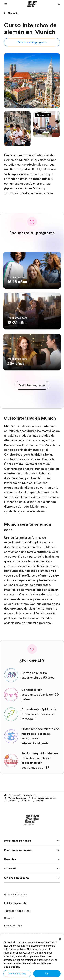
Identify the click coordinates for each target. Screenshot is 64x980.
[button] (6, 4)
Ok (47, 974)
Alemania (13, 13)
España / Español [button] (16, 895)
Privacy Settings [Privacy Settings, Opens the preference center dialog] (17, 974)
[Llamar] (59, 4)
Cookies (9, 918)
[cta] (32, 385)
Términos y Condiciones (17, 911)
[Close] (60, 939)
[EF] (32, 4)
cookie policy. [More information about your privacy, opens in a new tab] (12, 967)
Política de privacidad (16, 903)
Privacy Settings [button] (13, 926)
